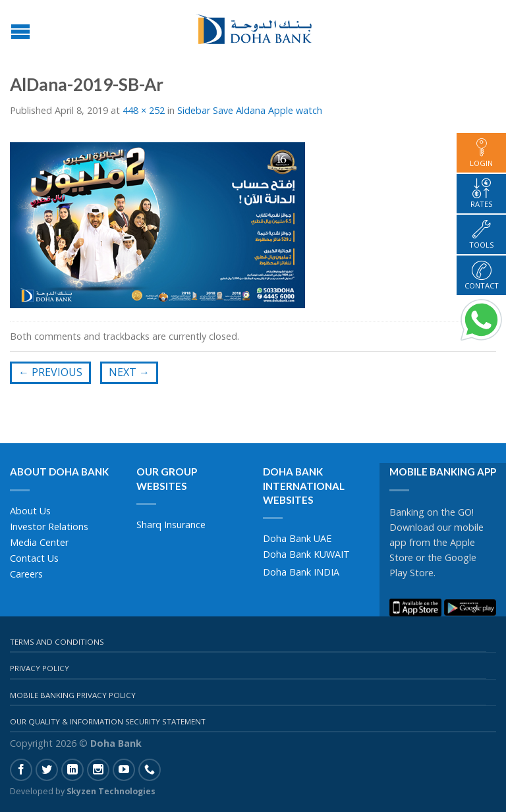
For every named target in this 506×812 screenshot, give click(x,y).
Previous (50, 372)
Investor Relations (49, 527)
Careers (26, 574)
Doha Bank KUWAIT (306, 554)
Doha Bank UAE (297, 538)
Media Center (39, 542)
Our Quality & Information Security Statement (108, 721)
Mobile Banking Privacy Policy (73, 695)
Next (129, 372)
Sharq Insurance (171, 525)
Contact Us (34, 558)
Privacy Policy (40, 668)
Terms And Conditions (57, 642)
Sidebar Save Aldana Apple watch (250, 110)
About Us (30, 511)
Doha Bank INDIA (301, 572)
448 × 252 (144, 110)
